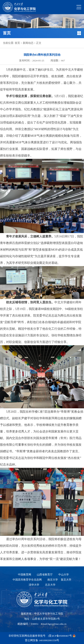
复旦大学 (66, 580)
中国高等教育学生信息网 (27, 580)
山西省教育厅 (45, 575)
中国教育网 (25, 575)
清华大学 (34, 585)
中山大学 (64, 575)
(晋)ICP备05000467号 (60, 636)
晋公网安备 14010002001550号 (42, 640)
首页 (17, 43)
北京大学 (50, 585)
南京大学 (53, 580)
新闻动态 (28, 43)
